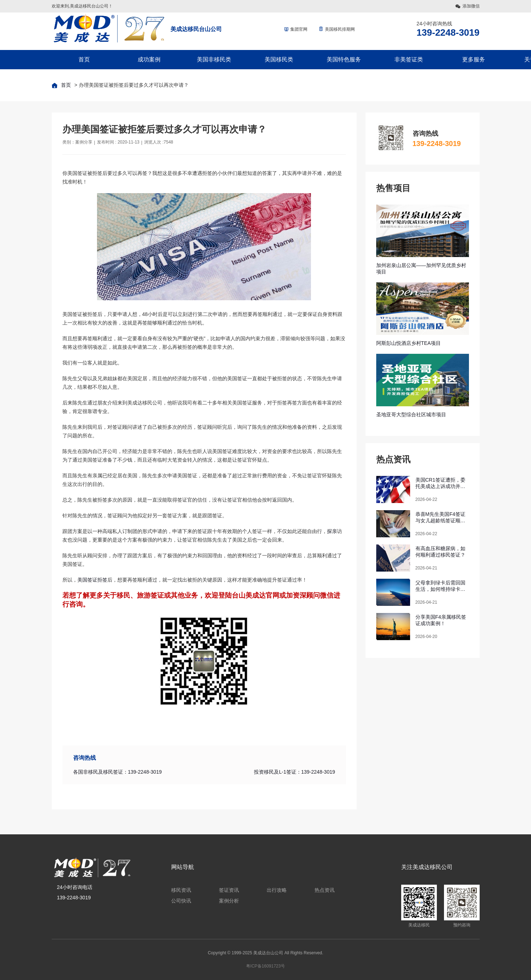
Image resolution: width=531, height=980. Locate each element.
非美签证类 (409, 59)
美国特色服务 (344, 59)
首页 (84, 59)
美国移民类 (279, 59)
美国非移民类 (214, 59)
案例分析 (229, 901)
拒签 (102, 580)
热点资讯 (325, 890)
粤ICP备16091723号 (265, 966)
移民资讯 (181, 890)
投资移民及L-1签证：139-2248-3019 (294, 772)
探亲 (332, 531)
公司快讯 (181, 901)
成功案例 (149, 59)
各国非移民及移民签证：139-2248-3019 (118, 772)
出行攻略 (277, 890)
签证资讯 (229, 890)
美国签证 (87, 580)
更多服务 (474, 59)
